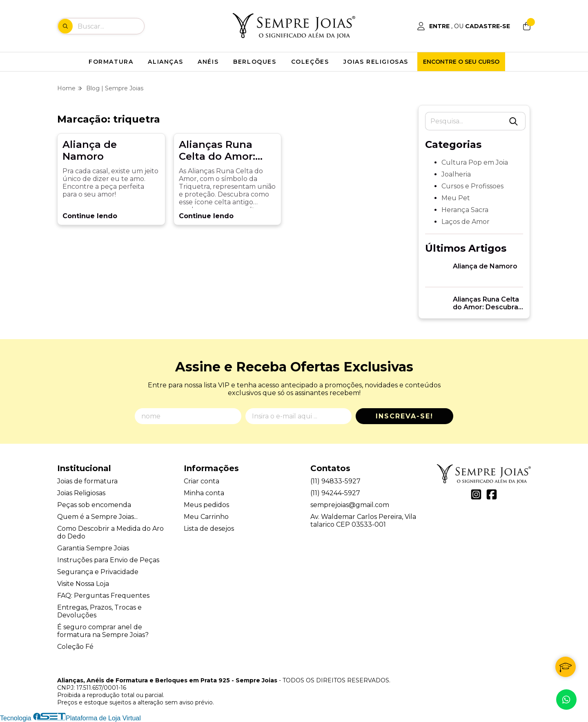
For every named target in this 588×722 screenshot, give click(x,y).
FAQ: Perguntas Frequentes (103, 596)
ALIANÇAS (165, 62)
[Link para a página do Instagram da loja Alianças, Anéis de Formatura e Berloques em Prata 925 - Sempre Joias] (476, 494)
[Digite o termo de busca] (111, 26)
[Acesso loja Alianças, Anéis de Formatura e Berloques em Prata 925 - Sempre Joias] (463, 26)
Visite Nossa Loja (83, 584)
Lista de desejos (209, 529)
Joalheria (456, 174)
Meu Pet (456, 198)
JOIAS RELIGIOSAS (376, 62)
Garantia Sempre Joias (93, 548)
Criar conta (202, 481)
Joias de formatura (87, 481)
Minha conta (204, 493)
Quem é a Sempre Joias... (97, 517)
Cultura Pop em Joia (475, 162)
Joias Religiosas (81, 493)
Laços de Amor (465, 222)
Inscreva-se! (404, 416)
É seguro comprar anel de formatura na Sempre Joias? (103, 631)
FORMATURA (111, 62)
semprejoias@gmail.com (350, 505)
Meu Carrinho (206, 517)
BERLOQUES (255, 62)
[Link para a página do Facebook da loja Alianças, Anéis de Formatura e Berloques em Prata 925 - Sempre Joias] (492, 494)
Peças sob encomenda (94, 505)
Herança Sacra (465, 210)
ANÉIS (208, 62)
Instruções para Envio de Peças (108, 560)
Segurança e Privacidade (98, 572)
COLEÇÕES (310, 62)
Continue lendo (90, 216)
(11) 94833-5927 (335, 481)
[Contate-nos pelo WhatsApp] (566, 700)
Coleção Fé (75, 647)
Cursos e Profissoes (472, 186)
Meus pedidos (206, 505)
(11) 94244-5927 (335, 493)
